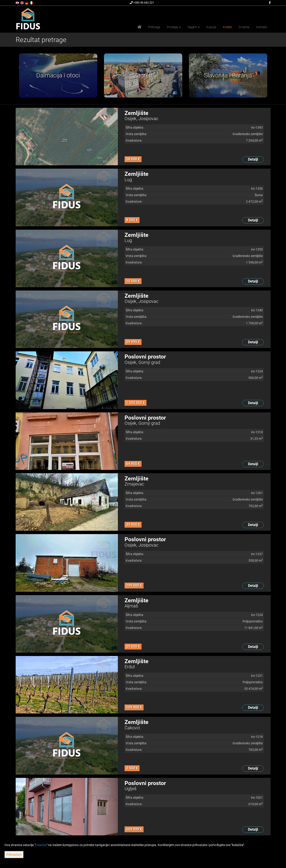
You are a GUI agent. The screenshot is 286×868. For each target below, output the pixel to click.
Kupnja (211, 27)
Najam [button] (194, 27)
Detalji (253, 159)
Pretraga (154, 27)
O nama (244, 27)
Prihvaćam (14, 855)
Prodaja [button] (174, 27)
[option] (58, 75)
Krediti (227, 27)
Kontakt (262, 27)
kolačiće (41, 845)
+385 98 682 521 (142, 3)
